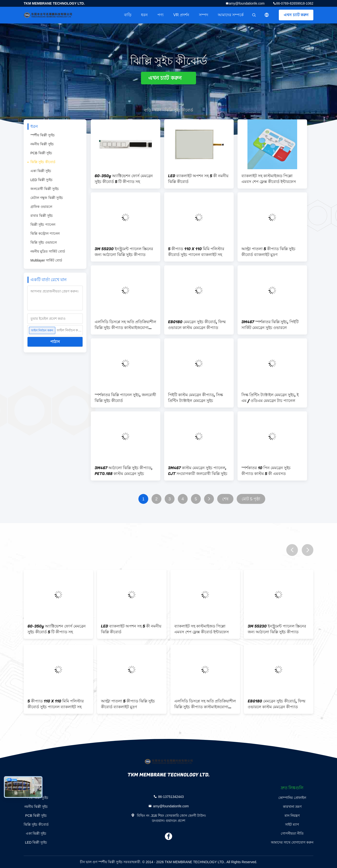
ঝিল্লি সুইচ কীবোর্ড (43, 162)
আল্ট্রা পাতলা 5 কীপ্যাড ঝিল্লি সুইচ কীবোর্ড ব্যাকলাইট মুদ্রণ (268, 252)
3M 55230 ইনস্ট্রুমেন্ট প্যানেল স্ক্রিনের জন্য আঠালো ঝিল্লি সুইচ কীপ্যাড (124, 252)
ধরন (144, 15)
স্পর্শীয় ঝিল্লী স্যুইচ (43, 135)
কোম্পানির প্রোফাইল (292, 798)
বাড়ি (128, 15)
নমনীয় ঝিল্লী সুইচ (42, 144)
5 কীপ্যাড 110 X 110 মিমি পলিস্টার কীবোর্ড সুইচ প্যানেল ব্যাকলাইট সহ (196, 252)
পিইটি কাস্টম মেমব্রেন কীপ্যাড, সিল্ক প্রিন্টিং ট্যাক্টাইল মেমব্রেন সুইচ (196, 398)
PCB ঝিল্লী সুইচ (41, 153)
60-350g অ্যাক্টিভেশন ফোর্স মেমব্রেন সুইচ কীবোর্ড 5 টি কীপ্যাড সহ (124, 179)
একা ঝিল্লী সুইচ (41, 171)
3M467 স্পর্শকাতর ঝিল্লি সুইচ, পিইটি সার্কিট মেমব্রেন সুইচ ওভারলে (270, 325)
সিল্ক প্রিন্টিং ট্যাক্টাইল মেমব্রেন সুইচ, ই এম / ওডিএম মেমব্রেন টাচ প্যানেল (270, 398)
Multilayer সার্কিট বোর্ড (46, 260)
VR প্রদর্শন (181, 15)
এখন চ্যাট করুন (296, 15)
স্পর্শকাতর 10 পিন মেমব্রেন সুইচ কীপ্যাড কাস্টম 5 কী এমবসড (266, 471)
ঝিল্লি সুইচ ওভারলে (44, 242)
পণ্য (161, 15)
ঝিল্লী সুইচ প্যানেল (43, 225)
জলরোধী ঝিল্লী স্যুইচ (45, 189)
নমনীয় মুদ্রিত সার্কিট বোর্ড (48, 251)
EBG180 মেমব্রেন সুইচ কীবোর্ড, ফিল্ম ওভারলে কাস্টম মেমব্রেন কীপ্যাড (197, 325)
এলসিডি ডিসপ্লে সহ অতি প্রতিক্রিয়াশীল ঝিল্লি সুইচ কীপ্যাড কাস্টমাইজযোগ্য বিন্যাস (125, 325)
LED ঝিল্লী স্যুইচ (42, 180)
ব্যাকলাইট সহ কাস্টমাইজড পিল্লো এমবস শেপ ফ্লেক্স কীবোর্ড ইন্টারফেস (269, 179)
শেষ (225, 499)
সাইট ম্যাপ (292, 824)
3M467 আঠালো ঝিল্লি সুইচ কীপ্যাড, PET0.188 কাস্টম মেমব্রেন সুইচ (124, 471)
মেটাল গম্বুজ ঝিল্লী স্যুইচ (47, 198)
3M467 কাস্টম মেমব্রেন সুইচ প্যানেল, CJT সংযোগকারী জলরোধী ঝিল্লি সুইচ (198, 471)
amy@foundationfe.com (247, 3)
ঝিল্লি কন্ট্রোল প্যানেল (45, 233)
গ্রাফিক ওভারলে (41, 207)
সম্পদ (204, 15)
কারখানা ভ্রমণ (292, 807)
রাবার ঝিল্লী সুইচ (42, 216)
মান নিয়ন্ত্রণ (292, 816)
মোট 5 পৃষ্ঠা (251, 499)
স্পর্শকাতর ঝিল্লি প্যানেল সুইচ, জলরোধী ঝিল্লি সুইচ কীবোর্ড (125, 398)
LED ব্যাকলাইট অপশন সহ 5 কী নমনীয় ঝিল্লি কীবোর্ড (198, 179)
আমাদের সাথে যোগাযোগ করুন (292, 842)
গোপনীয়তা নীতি (292, 833)
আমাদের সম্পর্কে (231, 15)
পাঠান (55, 342)
